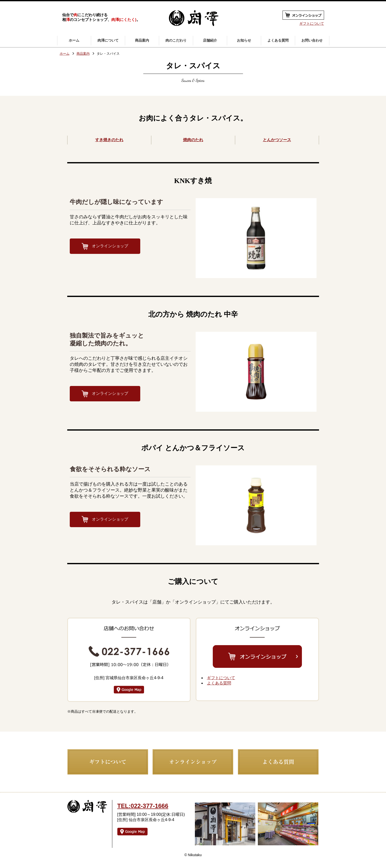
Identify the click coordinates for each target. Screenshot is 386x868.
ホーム (65, 54)
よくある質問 (219, 683)
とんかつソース (277, 140)
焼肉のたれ (193, 140)
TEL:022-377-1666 (143, 806)
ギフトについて (312, 23)
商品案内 (83, 54)
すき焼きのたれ (109, 140)
